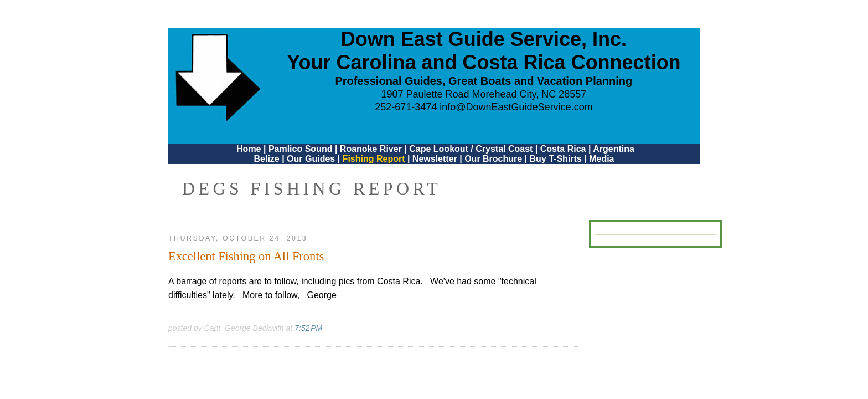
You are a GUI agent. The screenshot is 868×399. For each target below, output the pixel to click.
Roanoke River (371, 149)
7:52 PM (308, 328)
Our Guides (311, 159)
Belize (266, 159)
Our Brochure (493, 159)
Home (249, 149)
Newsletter (435, 159)
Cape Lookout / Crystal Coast (471, 149)
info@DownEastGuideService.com (516, 107)
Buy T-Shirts (556, 159)
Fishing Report (375, 159)
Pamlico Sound (301, 149)
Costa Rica (563, 149)
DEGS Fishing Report (312, 188)
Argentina (614, 149)
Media (601, 159)
